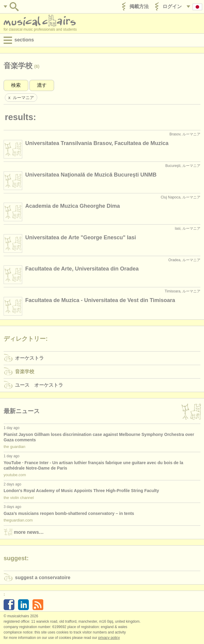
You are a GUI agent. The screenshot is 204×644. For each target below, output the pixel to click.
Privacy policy (109, 638)
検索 (16, 85)
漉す (42, 85)
